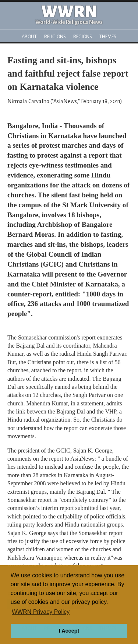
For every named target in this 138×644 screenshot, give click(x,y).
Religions (55, 37)
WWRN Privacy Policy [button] (41, 612)
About (29, 37)
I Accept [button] (69, 631)
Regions (83, 37)
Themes (108, 37)
